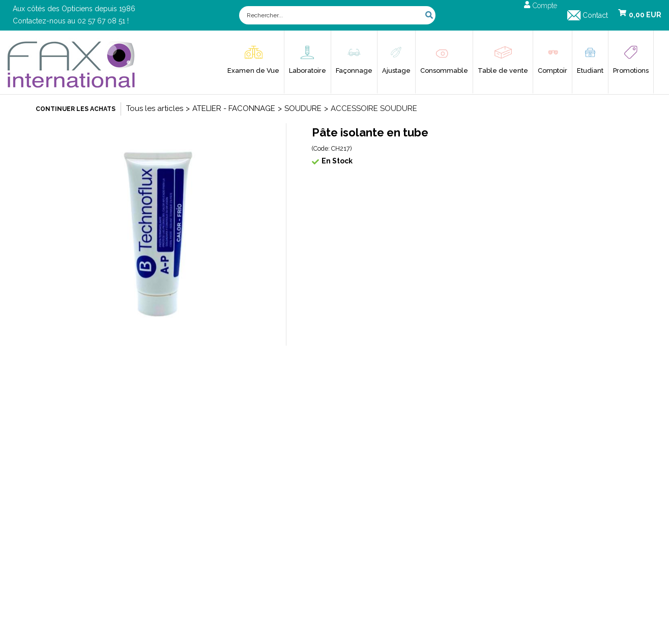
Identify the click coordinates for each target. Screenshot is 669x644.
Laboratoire (308, 71)
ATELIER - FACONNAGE (234, 108)
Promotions (631, 71)
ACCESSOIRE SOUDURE (374, 108)
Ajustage (396, 71)
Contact (595, 15)
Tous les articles (155, 108)
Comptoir (552, 71)
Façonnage (354, 71)
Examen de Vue (253, 71)
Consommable (444, 71)
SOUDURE (303, 108)
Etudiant (590, 71)
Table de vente (503, 71)
